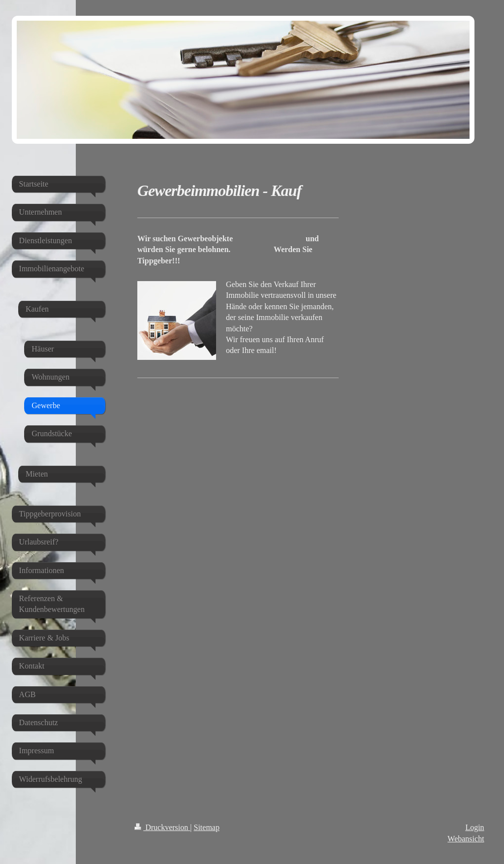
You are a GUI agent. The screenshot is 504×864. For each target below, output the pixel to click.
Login (474, 827)
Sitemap (207, 827)
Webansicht (466, 839)
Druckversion (162, 827)
